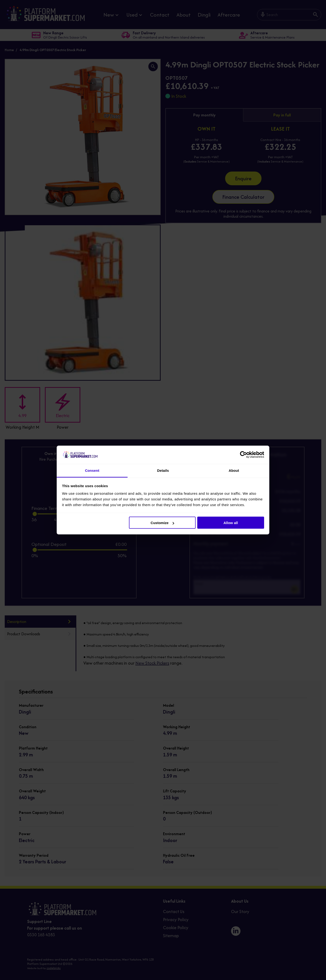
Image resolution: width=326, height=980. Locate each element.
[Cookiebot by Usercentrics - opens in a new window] (243, 455)
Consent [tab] (92, 470)
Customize (163, 523)
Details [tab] (163, 470)
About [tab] (234, 470)
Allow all (231, 523)
